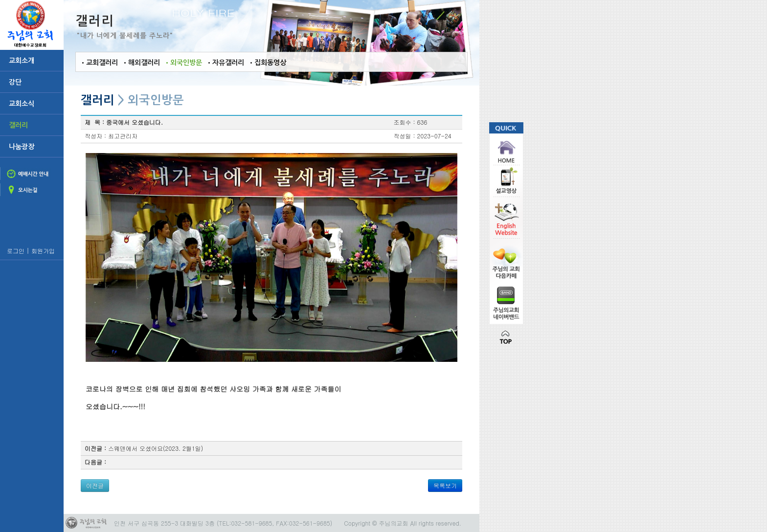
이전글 (95, 485)
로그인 (15, 251)
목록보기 (445, 485)
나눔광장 (20, 147)
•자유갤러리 (223, 63)
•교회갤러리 (97, 63)
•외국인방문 (181, 63)
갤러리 (16, 125)
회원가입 (43, 251)
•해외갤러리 (139, 63)
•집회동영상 (265, 63)
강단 (13, 82)
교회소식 (20, 104)
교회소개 (20, 61)
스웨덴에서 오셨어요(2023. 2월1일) (156, 448)
